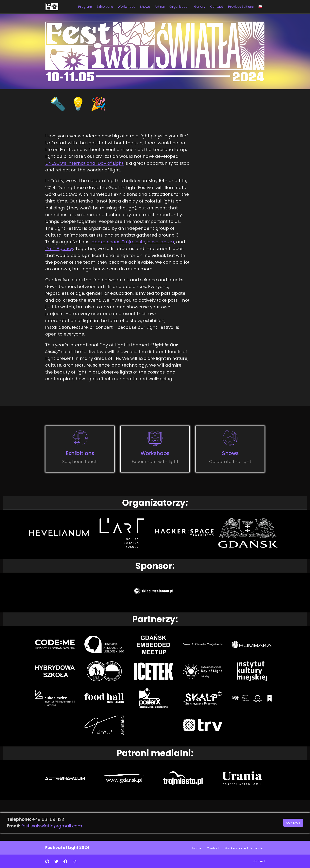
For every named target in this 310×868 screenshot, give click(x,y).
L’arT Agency (59, 249)
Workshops (126, 7)
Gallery (200, 7)
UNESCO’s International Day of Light (84, 163)
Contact (217, 7)
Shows (145, 7)
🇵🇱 (260, 7)
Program (85, 7)
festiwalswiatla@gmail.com (52, 826)
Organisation (179, 7)
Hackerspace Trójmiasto (118, 242)
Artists (160, 7)
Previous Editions (241, 7)
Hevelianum (161, 242)
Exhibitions (105, 7)
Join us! (259, 861)
